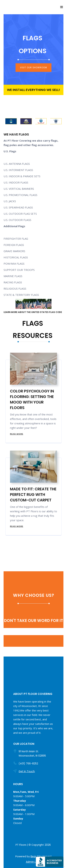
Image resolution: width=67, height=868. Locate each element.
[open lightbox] (11, 121)
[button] (62, 7)
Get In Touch (27, 771)
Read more (17, 434)
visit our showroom (33, 67)
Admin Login (33, 862)
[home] (4, 7)
